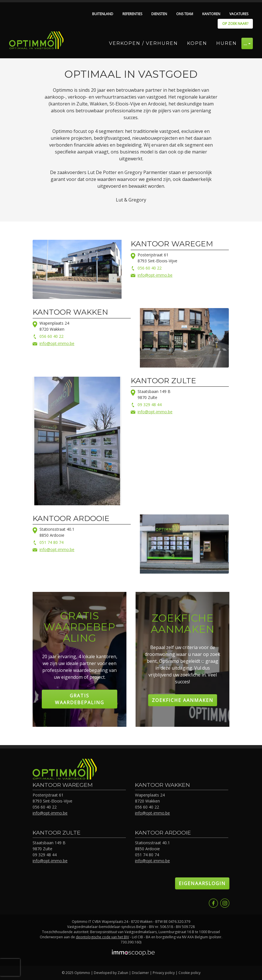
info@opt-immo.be (155, 275)
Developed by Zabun (111, 973)
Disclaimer (140, 973)
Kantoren (211, 14)
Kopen (197, 43)
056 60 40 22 (150, 268)
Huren (227, 43)
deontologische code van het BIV (102, 937)
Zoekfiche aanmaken (183, 700)
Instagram (225, 903)
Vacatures (239, 14)
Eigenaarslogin (202, 883)
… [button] (246, 43)
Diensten (159, 14)
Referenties (132, 14)
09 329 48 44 (150, 405)
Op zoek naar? (235, 24)
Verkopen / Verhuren (143, 43)
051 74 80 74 (51, 542)
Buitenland (103, 14)
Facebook (213, 903)
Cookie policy (189, 973)
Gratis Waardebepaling (80, 699)
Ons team (185, 14)
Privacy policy (164, 973)
